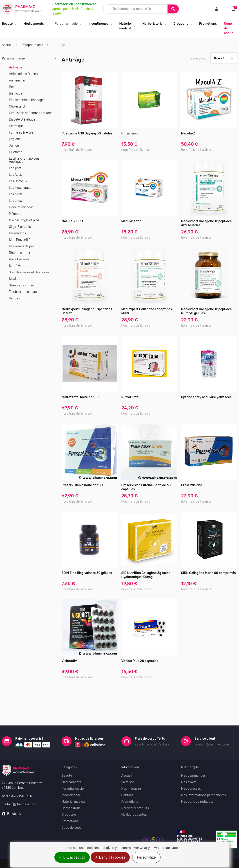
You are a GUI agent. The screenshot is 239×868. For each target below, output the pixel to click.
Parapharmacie (66, 24)
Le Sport (15, 168)
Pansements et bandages (27, 100)
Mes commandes (193, 760)
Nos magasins (132, 773)
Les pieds (16, 194)
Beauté (7, 24)
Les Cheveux (18, 181)
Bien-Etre (16, 93)
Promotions (208, 24)
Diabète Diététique (22, 120)
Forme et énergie (21, 133)
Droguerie (181, 24)
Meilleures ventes (134, 799)
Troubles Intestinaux (23, 292)
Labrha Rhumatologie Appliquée (24, 160)
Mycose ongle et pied (24, 220)
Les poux (15, 201)
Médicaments (34, 24)
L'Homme (16, 152)
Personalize (146, 857)
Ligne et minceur (21, 207)
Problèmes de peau (23, 246)
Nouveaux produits (135, 792)
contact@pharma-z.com (19, 788)
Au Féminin (17, 80)
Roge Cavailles (19, 259)
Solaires (15, 279)
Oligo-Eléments (20, 227)
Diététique (16, 126)
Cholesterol (17, 107)
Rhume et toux (19, 253)
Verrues (14, 298)
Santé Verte (17, 266)
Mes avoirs (189, 766)
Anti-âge (16, 67)
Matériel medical (126, 26)
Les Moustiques (20, 188)
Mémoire (15, 214)
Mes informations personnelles (203, 779)
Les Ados (15, 175)
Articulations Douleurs (25, 74)
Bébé (13, 87)
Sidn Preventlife (20, 240)
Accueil (7, 45)
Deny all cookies (110, 857)
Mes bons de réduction (198, 786)
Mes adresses (191, 773)
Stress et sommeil (22, 285)
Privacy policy (173, 857)
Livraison (128, 766)
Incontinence (98, 24)
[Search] (173, 9)
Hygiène (15, 139)
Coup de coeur (228, 28)
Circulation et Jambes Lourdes (31, 113)
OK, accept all (72, 857)
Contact (127, 779)
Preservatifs (17, 233)
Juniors (14, 146)
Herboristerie (152, 24)
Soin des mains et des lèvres (29, 272)
